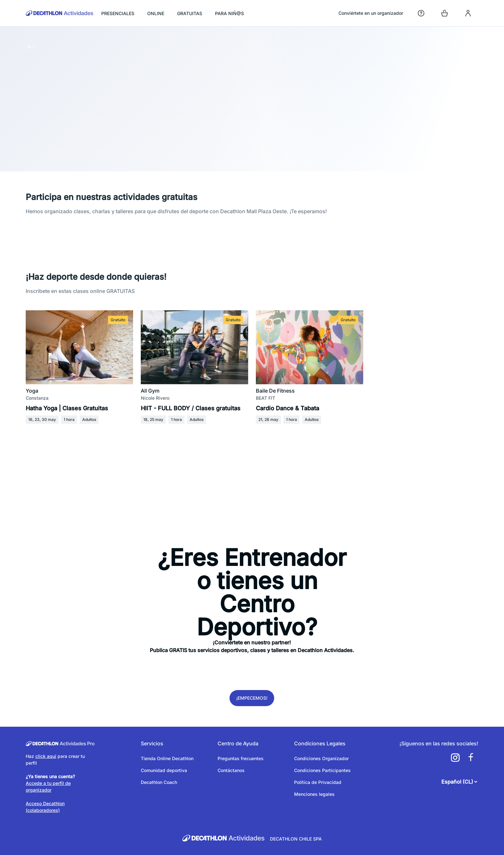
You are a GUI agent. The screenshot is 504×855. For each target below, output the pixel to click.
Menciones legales (314, 794)
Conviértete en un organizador (371, 13)
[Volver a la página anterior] (31, 47)
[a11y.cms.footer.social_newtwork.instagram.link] (455, 758)
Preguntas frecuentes (241, 758)
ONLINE (156, 13)
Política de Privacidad (318, 782)
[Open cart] (445, 13)
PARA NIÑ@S (230, 13)
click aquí (46, 756)
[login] (468, 13)
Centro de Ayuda (238, 743)
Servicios (152, 743)
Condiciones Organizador (321, 758)
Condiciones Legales (320, 743)
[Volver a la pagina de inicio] (60, 13)
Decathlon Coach (159, 782)
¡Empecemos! (252, 698)
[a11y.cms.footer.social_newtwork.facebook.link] (471, 758)
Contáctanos (231, 770)
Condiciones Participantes (322, 770)
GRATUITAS (190, 13)
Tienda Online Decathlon (167, 758)
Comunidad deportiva (164, 770)
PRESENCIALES (118, 13)
